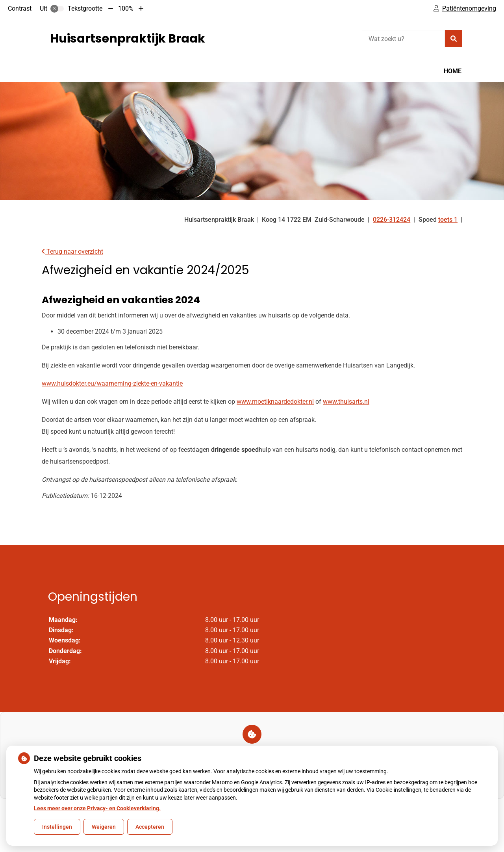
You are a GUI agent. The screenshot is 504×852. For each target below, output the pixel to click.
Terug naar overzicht (72, 252)
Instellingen (57, 827)
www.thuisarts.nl (346, 402)
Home (453, 71)
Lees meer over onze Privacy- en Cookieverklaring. (97, 808)
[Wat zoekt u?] (403, 39)
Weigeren (104, 827)
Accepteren (150, 827)
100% (126, 8)
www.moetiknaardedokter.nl (275, 402)
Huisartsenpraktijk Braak (128, 39)
